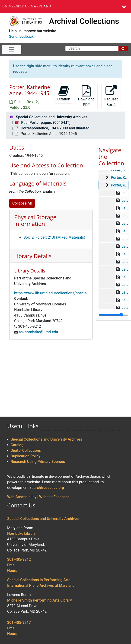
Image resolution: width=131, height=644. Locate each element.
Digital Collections (26, 450)
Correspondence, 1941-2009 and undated (55, 128)
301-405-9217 (19, 623)
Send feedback (21, 37)
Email (12, 565)
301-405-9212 (19, 559)
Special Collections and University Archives (51, 117)
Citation (64, 93)
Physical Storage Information (35, 220)
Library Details (33, 256)
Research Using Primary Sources (38, 462)
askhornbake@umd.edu (38, 332)
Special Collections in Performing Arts (39, 580)
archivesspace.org (49, 488)
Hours (12, 571)
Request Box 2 (111, 96)
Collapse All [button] (22, 203)
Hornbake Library (21, 533)
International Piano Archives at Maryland (41, 585)
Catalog (17, 445)
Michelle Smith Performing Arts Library (40, 600)
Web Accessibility (22, 497)
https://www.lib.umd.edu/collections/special (51, 293)
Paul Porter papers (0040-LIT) (46, 123)
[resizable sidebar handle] (113, 315)
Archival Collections (84, 21)
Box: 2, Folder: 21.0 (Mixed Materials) (54, 237)
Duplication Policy (26, 456)
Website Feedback (54, 497)
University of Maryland (27, 6)
